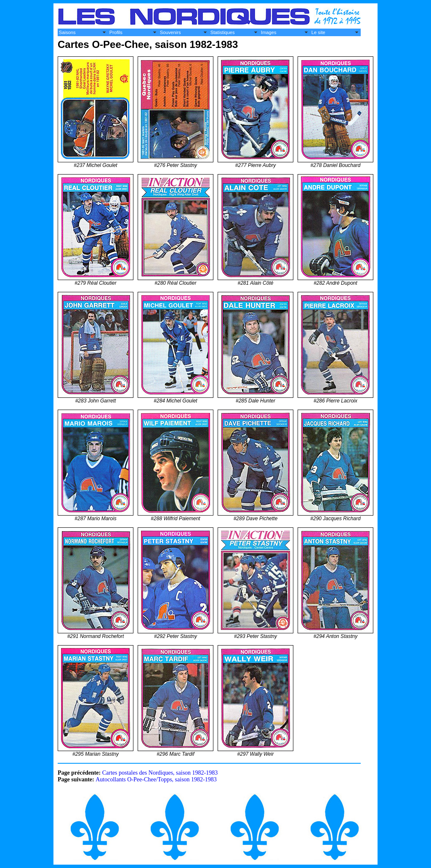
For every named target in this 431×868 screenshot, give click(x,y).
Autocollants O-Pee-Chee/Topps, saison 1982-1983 (156, 779)
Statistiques (223, 32)
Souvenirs (170, 32)
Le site (318, 32)
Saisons (67, 32)
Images (269, 32)
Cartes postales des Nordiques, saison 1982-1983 (160, 773)
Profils (116, 32)
